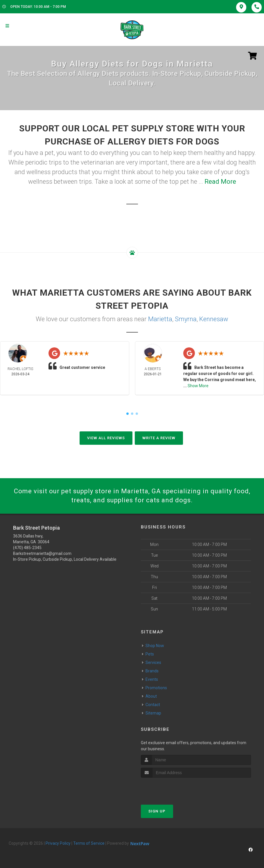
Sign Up (157, 811)
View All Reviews (106, 438)
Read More (220, 182)
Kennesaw (214, 319)
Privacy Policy (58, 843)
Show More (198, 386)
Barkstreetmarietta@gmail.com (42, 553)
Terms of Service (89, 843)
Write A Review (159, 438)
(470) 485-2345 (27, 548)
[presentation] (172, 788)
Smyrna (186, 319)
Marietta (160, 319)
